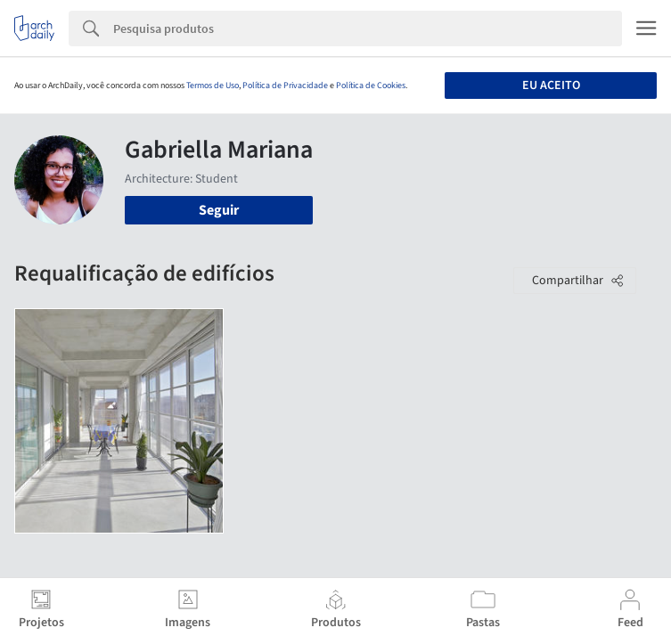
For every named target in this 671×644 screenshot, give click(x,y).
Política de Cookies (371, 86)
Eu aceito (551, 86)
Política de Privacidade (285, 86)
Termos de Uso (213, 86)
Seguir (219, 210)
